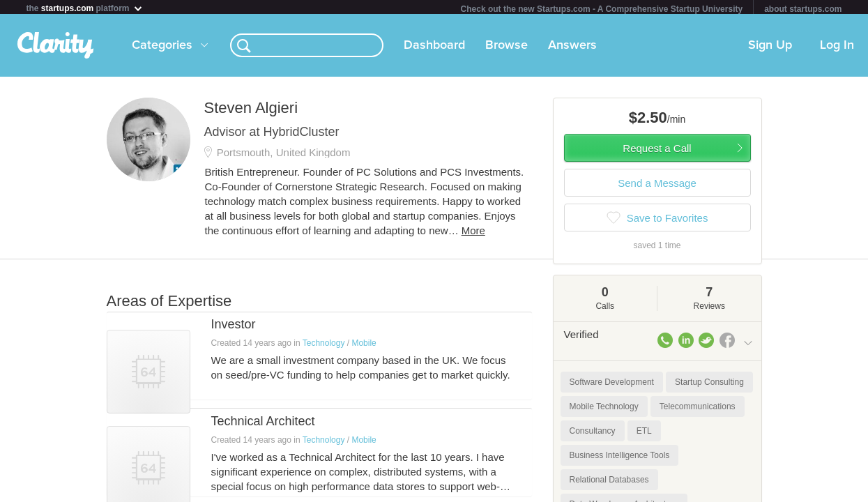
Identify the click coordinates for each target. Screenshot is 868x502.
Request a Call (657, 151)
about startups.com (803, 9)
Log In (837, 48)
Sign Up (770, 48)
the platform (85, 8)
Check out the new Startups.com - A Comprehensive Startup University (602, 9)
